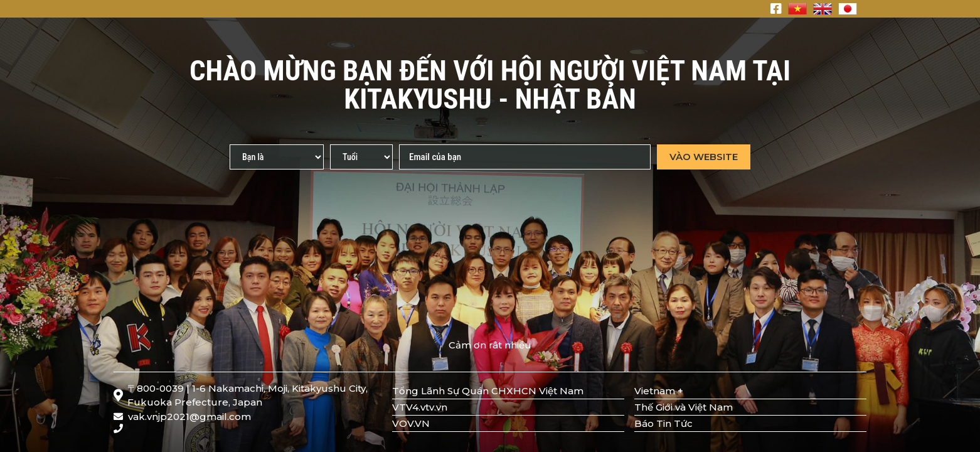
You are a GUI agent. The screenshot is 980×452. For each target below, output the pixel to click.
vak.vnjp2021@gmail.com (182, 417)
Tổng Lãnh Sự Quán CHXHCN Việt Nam (488, 391)
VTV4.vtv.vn (420, 407)
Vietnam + (659, 391)
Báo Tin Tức (663, 423)
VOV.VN (411, 423)
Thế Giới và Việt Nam (684, 407)
